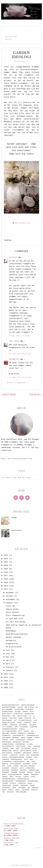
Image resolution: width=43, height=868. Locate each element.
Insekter (13, 733)
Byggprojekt (6, 716)
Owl (28, 755)
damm (20, 718)
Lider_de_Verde (21, 746)
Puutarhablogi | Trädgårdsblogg (13, 762)
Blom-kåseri (30, 709)
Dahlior (5, 718)
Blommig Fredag (7, 712)
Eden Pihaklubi (7, 720)
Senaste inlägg (9, 394)
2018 (6, 572)
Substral (38, 772)
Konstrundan (20, 740)
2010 (6, 681)
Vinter (14, 788)
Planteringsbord (16, 759)
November (17, 753)
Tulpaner (5, 783)
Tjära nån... (12, 606)
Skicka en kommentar (17, 383)
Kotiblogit (30, 740)
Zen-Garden (25, 790)
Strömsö (30, 772)
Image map (5, 733)
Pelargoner (35, 755)
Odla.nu (5, 755)
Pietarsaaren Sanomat (17, 757)
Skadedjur (15, 770)
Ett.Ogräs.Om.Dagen (25, 720)
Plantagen (5, 759)
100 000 (14, 518)
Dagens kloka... (14, 609)
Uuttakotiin (22, 783)
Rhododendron (16, 764)
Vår (29, 788)
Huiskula (22, 729)
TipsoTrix (18, 777)
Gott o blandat (7, 727)
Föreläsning (23, 725)
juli (8, 650)
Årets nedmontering (15, 616)
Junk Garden (6, 738)
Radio (33, 762)
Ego (15, 720)
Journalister (6, 736)
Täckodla (13, 783)
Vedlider (16, 785)
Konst (12, 740)
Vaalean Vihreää (11, 838)
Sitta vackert (13, 612)
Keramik (30, 738)
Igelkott (26, 731)
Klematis (37, 738)
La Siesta (30, 744)
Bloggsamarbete (7, 709)
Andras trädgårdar (28, 705)
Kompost (5, 740)
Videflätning (6, 788)
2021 (6, 562)
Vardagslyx (11, 641)
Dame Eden (13, 718)
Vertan (32, 785)
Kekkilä (23, 738)
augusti (9, 603)
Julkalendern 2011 (19, 736)
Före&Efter (13, 725)
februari (10, 667)
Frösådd (5, 725)
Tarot (11, 777)
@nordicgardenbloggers (11, 705)
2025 (6, 555)
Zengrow (34, 790)
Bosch (32, 712)
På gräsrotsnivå (14, 647)
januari (9, 671)
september (10, 600)
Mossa (35, 749)
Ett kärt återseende (16, 622)
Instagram (31, 733)
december (10, 593)
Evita (35, 720)
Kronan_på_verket (8, 744)
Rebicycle (5, 764)
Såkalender (35, 775)
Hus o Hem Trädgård (9, 731)
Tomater (26, 777)
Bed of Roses (29, 707)
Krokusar (26, 742)
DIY (34, 718)
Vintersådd (22, 788)
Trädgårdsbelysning (9, 779)
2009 (6, 684)
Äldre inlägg (35, 394)
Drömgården (14, 359)
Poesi (26, 759)
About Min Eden (11, 37)
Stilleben (22, 772)
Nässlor (36, 753)
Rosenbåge (27, 764)
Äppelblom (10, 792)
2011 (6, 677)
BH (37, 707)
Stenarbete (6, 772)
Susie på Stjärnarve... (15, 824)
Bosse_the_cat (18, 714)
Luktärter (5, 749)
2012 (6, 674)
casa (13, 716)
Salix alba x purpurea (28, 766)
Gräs (16, 727)
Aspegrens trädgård (9, 707)
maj (7, 657)
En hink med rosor (15, 619)
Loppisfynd (37, 746)
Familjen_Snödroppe (9, 722)
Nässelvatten (27, 753)
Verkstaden (24, 785)
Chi (30, 716)
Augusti (20, 707)
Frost (35, 722)
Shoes (22, 768)
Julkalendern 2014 (33, 736)
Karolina (13, 257)
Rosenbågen (11, 631)
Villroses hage (11, 829)
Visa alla (38, 848)
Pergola (5, 757)
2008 (6, 688)
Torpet (33, 777)
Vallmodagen (6, 785)
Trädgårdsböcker (23, 779)
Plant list (8, 39)
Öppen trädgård (21, 792)
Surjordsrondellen (15, 775)
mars (8, 664)
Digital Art (28, 718)
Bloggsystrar (12, 644)
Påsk (28, 762)
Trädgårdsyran (33, 781)
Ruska (9, 766)
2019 (6, 569)
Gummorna (33, 727)
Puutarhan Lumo (11, 843)
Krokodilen (17, 742)
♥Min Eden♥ (14, 341)
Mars (18, 749)
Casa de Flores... (17, 530)
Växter (4, 790)
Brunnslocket (29, 714)
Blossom (18, 712)
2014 (6, 586)
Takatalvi (5, 777)
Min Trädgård (26, 749)
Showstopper (30, 768)
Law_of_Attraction (8, 746)
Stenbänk (14, 772)
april (8, 660)
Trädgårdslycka (11, 833)
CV (34, 716)
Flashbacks (27, 722)
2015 (6, 583)
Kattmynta (16, 738)
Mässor (16, 751)
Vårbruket (35, 788)
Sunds (4, 775)
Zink (3, 792)
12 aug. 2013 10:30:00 (20, 377)
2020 (6, 566)
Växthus (11, 790)
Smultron (23, 770)
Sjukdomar (6, 770)
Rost (4, 766)
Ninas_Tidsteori (7, 753)
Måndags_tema (7, 751)
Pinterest (29, 757)
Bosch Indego (7, 714)
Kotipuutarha (6, 742)
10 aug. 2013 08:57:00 (20, 354)
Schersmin (6, 768)
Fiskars (19, 722)
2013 (6, 589)
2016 (6, 579)
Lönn (12, 749)
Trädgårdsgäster (8, 781)
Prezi (31, 759)
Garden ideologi (14, 637)
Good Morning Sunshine (17, 634)
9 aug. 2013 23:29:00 (19, 336)
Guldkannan (24, 727)
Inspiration (22, 733)
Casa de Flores (22, 716)
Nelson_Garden (26, 751)
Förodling (33, 725)
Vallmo (30, 783)
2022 (6, 559)
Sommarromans (34, 770)
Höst (20, 731)
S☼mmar (16, 766)
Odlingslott (14, 755)
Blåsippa (25, 712)
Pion (36, 757)
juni (8, 654)
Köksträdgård (20, 744)
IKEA (32, 731)
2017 (6, 576)
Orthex (22, 755)
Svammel (26, 775)
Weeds (17, 790)
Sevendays (14, 768)
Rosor (34, 764)
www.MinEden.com (23, 223)
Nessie (35, 751)
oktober (9, 596)
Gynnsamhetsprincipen (9, 729)
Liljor (29, 746)
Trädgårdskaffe (21, 781)
